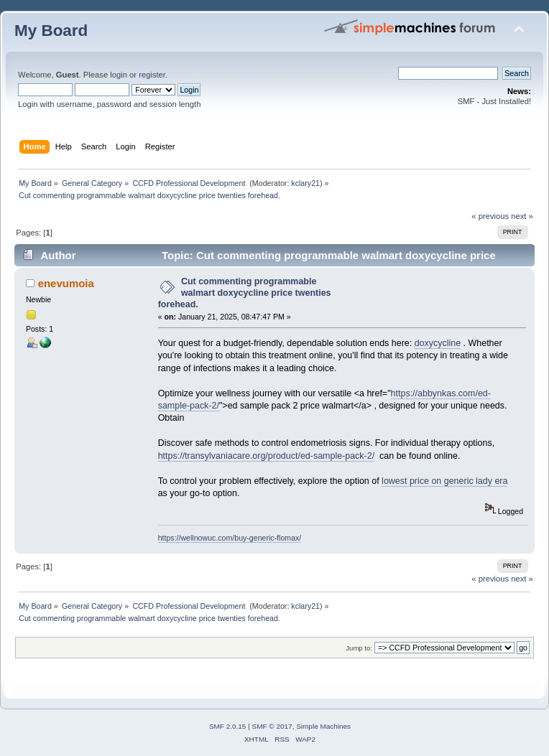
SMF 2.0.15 (228, 726)
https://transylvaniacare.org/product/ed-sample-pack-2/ (266, 456)
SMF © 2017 (272, 726)
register (152, 75)
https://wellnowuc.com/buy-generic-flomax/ (230, 538)
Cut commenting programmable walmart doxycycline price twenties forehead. (245, 293)
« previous (490, 216)
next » (522, 216)
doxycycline (438, 343)
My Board (51, 31)
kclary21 (305, 183)
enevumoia (66, 283)
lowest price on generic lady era (444, 481)
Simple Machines (323, 726)
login (119, 75)
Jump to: (359, 648)
